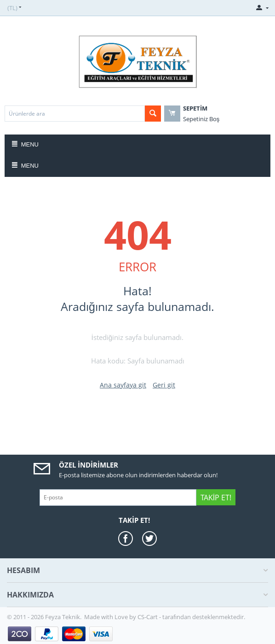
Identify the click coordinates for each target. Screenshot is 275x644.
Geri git (164, 385)
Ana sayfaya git (123, 385)
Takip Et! (216, 498)
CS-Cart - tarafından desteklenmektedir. (191, 617)
